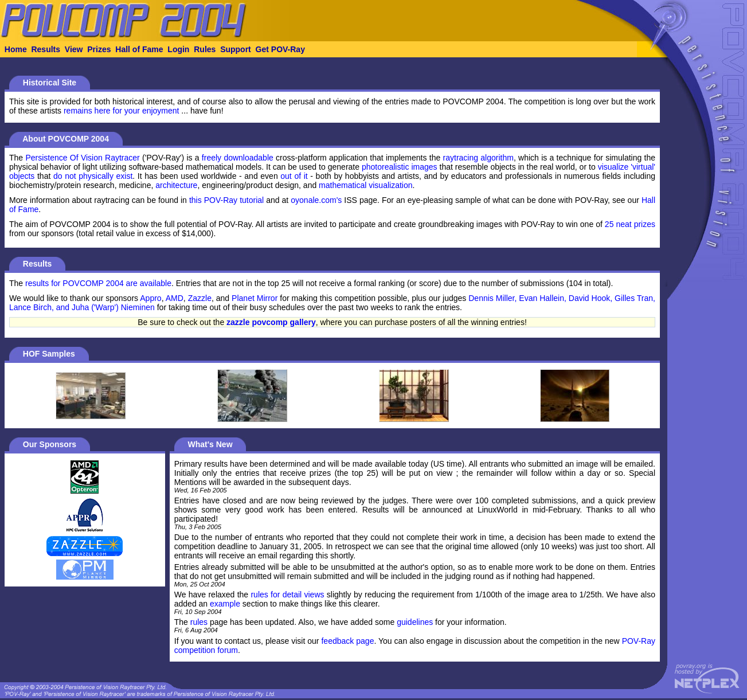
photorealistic (386, 167)
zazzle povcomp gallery (271, 322)
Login (178, 49)
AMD (175, 298)
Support (236, 49)
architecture (176, 185)
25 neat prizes (630, 224)
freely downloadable (238, 158)
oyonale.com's (316, 200)
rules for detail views (287, 595)
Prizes (99, 49)
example (225, 604)
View (74, 49)
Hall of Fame (139, 49)
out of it (294, 176)
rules (199, 622)
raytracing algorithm (478, 158)
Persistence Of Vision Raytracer (82, 158)
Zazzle (200, 298)
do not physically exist (93, 176)
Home (16, 49)
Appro (150, 298)
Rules (205, 49)
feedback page (347, 641)
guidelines (415, 622)
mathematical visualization (365, 185)
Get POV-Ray (280, 49)
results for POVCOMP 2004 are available (98, 283)
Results (46, 49)
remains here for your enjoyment (122, 111)
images (424, 167)
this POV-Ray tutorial (226, 200)
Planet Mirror (255, 298)
